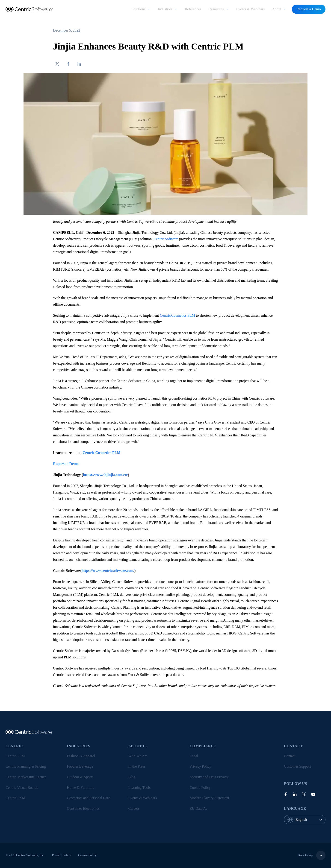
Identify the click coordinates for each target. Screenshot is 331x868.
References (193, 9)
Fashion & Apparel (81, 756)
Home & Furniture (81, 788)
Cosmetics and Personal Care (88, 798)
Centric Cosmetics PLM (177, 315)
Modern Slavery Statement (210, 798)
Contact (290, 756)
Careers (134, 808)
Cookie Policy (200, 788)
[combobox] (310, 820)
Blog (132, 777)
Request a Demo (309, 9)
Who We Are (138, 756)
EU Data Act (199, 808)
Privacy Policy (201, 766)
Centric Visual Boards (22, 788)
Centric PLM (15, 756)
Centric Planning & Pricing (26, 766)
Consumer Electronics (83, 808)
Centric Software (166, 239)
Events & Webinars (251, 9)
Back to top (312, 855)
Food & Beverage (80, 766)
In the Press (137, 766)
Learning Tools (140, 788)
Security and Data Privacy (209, 777)
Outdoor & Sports (80, 777)
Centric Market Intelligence (26, 777)
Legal (194, 756)
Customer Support (297, 766)
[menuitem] (141, 9)
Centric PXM (15, 798)
